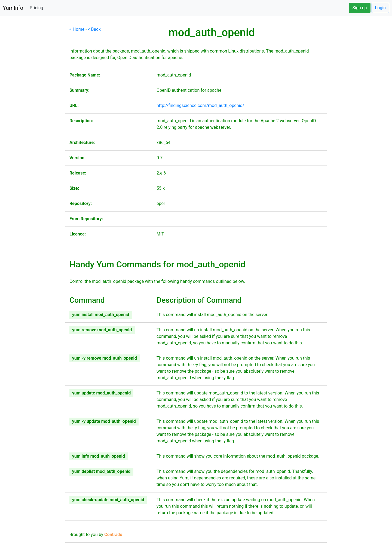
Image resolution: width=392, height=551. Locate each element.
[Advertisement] (33, 108)
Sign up (360, 8)
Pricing (36, 8)
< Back (94, 29)
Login (380, 8)
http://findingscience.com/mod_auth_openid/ (200, 105)
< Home (77, 29)
